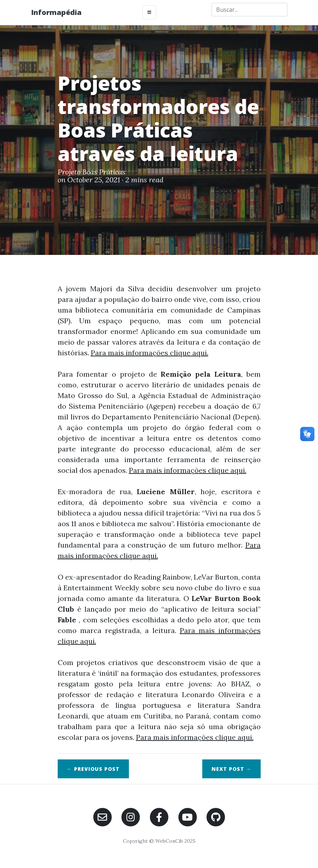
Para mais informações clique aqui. (150, 353)
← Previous (93, 769)
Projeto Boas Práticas (92, 172)
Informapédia (56, 12)
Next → (231, 769)
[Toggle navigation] (149, 12)
